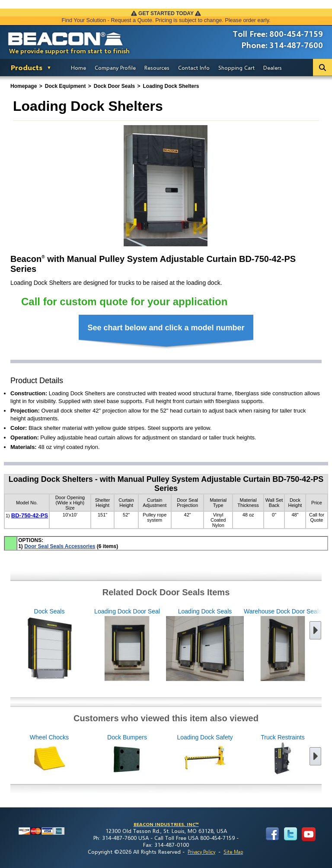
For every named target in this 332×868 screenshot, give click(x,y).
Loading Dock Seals (176, 645)
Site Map (233, 852)
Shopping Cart (236, 68)
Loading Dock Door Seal (98, 645)
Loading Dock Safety (234, 755)
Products (27, 67)
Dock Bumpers (156, 755)
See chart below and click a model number (166, 328)
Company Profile (115, 68)
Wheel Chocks (78, 755)
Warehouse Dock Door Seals (254, 645)
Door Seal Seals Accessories (60, 546)
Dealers (273, 68)
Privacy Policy (201, 852)
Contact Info (194, 68)
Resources (157, 68)
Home (78, 68)
